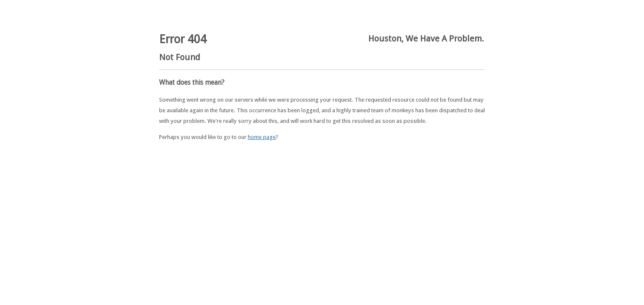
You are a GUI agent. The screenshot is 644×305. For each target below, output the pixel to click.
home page (262, 137)
